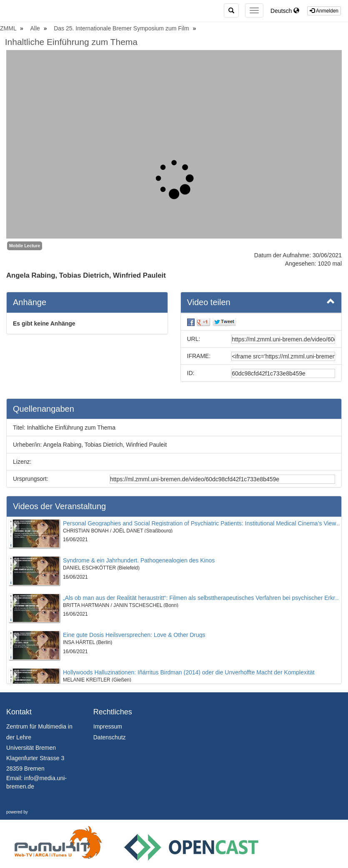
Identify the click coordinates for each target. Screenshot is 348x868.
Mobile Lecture (25, 246)
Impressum (108, 726)
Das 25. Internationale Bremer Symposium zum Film (122, 28)
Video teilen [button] (261, 302)
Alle (36, 28)
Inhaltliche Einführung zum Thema (71, 42)
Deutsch (285, 11)
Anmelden (324, 11)
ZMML (9, 28)
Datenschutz (110, 737)
